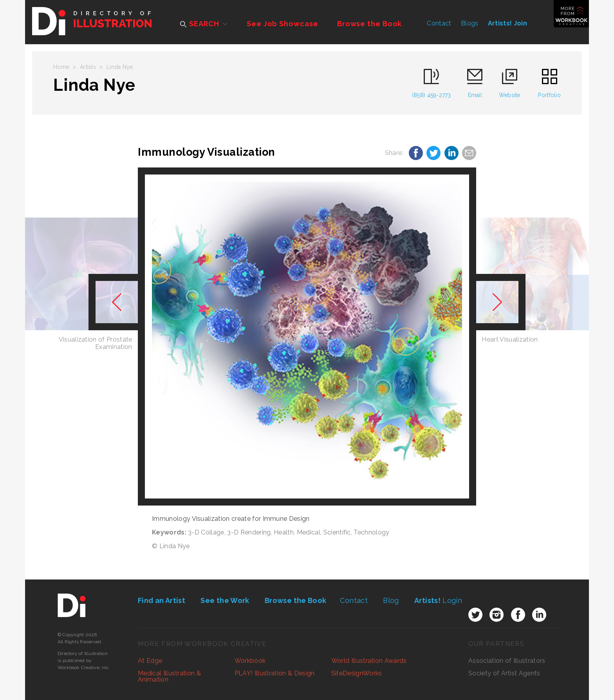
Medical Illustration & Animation (169, 676)
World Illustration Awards (369, 661)
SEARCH (200, 24)
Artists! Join (507, 23)
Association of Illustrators (507, 661)
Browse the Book (370, 24)
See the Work (225, 600)
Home (61, 67)
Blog (391, 600)
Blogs (470, 23)
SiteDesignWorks (357, 673)
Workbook (250, 661)
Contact (439, 23)
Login (438, 600)
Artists (88, 67)
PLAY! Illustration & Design (275, 673)
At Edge (150, 661)
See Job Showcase (282, 24)
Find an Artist (162, 600)
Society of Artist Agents (504, 673)
